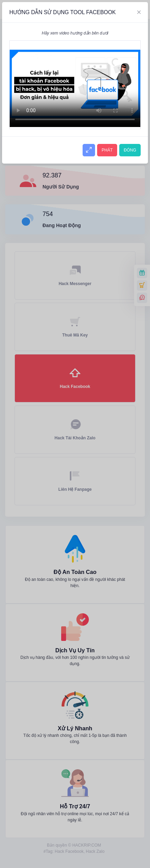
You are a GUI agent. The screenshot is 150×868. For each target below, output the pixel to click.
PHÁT (107, 150)
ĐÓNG (130, 150)
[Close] (139, 12)
